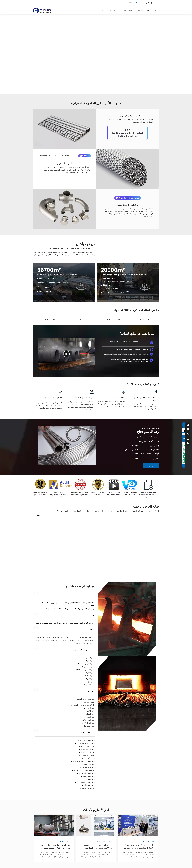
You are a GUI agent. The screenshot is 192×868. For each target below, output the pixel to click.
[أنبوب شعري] (127, 169)
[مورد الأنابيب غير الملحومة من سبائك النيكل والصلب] (96, 489)
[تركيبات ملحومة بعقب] (65, 209)
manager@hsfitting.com (64, 156)
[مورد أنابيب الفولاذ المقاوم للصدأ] (127, 133)
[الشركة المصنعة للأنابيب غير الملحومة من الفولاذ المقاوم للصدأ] (64, 282)
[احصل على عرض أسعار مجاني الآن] (127, 198)
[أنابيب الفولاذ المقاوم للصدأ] (65, 129)
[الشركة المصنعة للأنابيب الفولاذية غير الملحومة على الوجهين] (128, 282)
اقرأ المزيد (151, 466)
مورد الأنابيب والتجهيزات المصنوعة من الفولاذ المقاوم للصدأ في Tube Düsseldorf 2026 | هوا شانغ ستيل (55, 847)
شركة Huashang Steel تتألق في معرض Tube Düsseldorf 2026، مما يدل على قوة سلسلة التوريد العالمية (139, 847)
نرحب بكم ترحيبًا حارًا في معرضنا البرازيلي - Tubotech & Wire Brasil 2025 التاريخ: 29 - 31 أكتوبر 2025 (97, 847)
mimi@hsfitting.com (46, 156)
